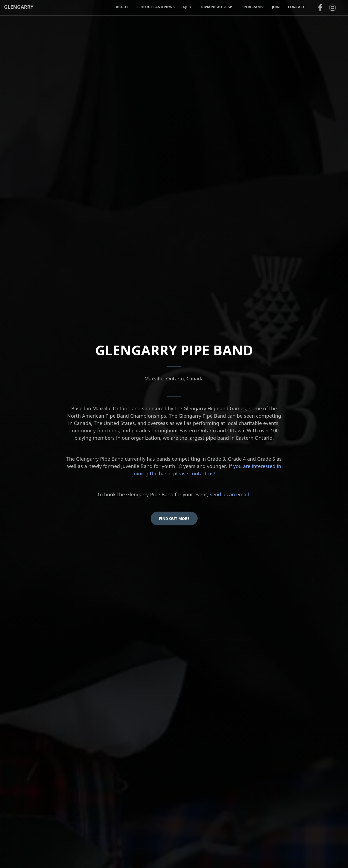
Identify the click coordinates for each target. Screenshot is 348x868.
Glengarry (19, 7)
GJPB (187, 7)
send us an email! (230, 494)
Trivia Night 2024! (216, 7)
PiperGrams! (252, 7)
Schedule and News (156, 7)
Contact (296, 7)
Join (276, 7)
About (122, 7)
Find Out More (174, 518)
